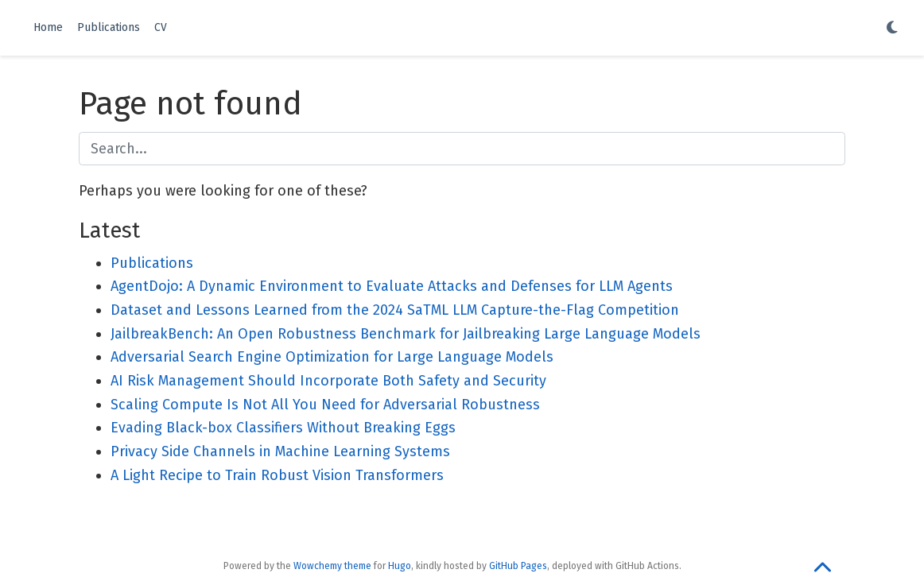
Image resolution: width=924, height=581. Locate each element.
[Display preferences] (892, 28)
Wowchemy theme (332, 566)
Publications (152, 263)
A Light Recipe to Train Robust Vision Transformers (277, 475)
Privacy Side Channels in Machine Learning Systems (280, 451)
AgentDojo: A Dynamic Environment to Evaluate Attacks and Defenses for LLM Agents (392, 286)
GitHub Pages (518, 566)
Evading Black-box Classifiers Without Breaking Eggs (283, 428)
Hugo (400, 566)
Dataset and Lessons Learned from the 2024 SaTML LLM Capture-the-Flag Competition (395, 310)
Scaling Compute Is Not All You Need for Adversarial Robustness (325, 405)
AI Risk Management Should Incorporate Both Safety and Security (328, 381)
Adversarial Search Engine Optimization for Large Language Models (332, 357)
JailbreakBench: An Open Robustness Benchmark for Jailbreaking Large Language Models (406, 334)
